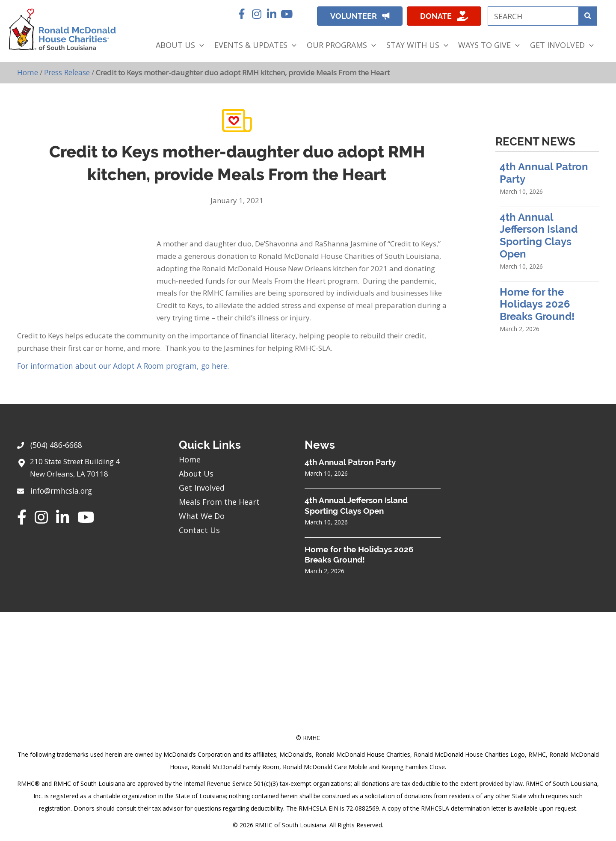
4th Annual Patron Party (350, 461)
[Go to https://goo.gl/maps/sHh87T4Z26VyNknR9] (89, 469)
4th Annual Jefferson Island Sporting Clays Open (539, 235)
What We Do (202, 515)
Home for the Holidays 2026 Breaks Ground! (537, 304)
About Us (196, 473)
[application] (200, 45)
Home (27, 72)
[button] (241, 14)
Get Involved (202, 487)
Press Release (66, 72)
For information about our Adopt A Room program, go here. (118, 365)
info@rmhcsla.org (61, 489)
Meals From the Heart (219, 501)
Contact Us (199, 529)
